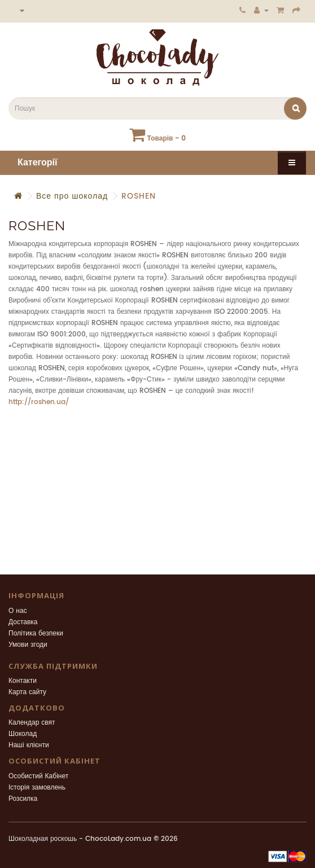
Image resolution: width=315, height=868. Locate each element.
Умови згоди (28, 645)
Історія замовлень (37, 788)
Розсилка (23, 799)
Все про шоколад (72, 196)
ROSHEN (139, 196)
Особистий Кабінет (38, 776)
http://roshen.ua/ (39, 402)
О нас (18, 611)
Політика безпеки (36, 634)
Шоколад (23, 734)
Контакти (23, 681)
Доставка (23, 622)
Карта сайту (27, 692)
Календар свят (32, 723)
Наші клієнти (29, 745)
